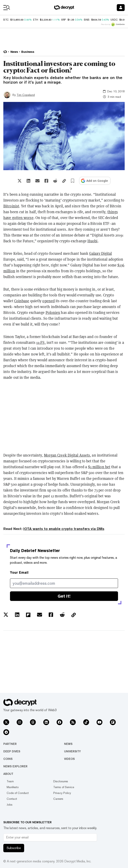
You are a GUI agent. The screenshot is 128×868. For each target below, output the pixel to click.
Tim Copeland (26, 95)
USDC (114, 20)
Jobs (10, 805)
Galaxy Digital (100, 253)
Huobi (93, 241)
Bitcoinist (11, 206)
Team (10, 781)
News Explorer (15, 766)
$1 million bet (99, 467)
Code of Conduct (18, 793)
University (72, 751)
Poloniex (53, 312)
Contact (12, 799)
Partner (10, 744)
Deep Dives (12, 751)
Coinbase (22, 301)
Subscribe (14, 848)
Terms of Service (64, 787)
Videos (69, 759)
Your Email (19, 573)
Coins (8, 759)
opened (48, 301)
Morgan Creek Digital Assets (67, 455)
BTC (6, 20)
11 (40, 342)
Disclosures (61, 781)
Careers (58, 799)
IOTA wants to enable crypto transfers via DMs (64, 529)
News (68, 744)
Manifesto (13, 787)
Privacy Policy (62, 793)
